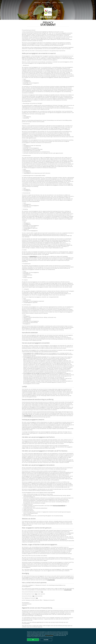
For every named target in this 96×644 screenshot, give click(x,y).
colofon (61, 3)
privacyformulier (28, 416)
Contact (54, 3)
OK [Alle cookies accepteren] (33, 640)
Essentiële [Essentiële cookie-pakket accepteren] (46, 640)
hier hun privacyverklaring (59, 506)
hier (42, 592)
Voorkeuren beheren (49, 635)
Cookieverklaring (33, 256)
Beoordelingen (46, 3)
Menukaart (37, 3)
